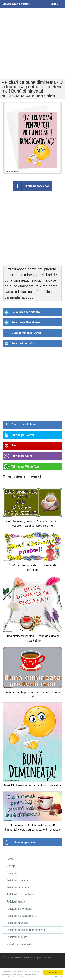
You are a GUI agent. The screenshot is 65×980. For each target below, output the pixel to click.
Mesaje (10, 866)
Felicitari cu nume (16, 880)
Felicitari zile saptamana (20, 916)
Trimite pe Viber (22, 456)
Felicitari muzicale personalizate (25, 930)
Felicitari (11, 873)
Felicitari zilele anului (18, 909)
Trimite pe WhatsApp (25, 467)
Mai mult (58, 977)
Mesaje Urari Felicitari (16, 4)
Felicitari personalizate (19, 894)
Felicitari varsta (15, 902)
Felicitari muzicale (16, 923)
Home (9, 859)
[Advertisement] (32, 43)
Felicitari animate (16, 937)
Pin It (15, 445)
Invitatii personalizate (18, 944)
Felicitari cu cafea (23, 343)
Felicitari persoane (17, 887)
